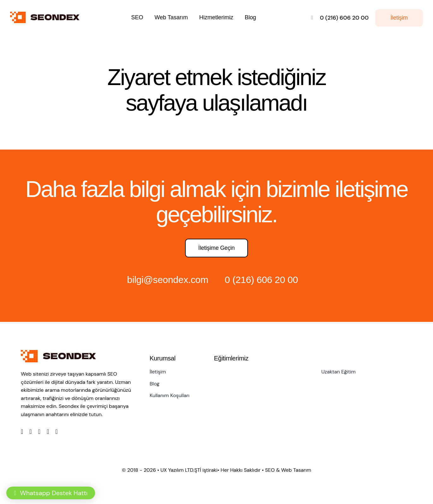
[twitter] (30, 432)
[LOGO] (47, 15)
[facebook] (22, 432)
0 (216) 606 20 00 (262, 280)
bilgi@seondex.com (168, 280)
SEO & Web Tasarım (288, 470)
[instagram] (39, 432)
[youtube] (48, 432)
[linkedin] (56, 432)
